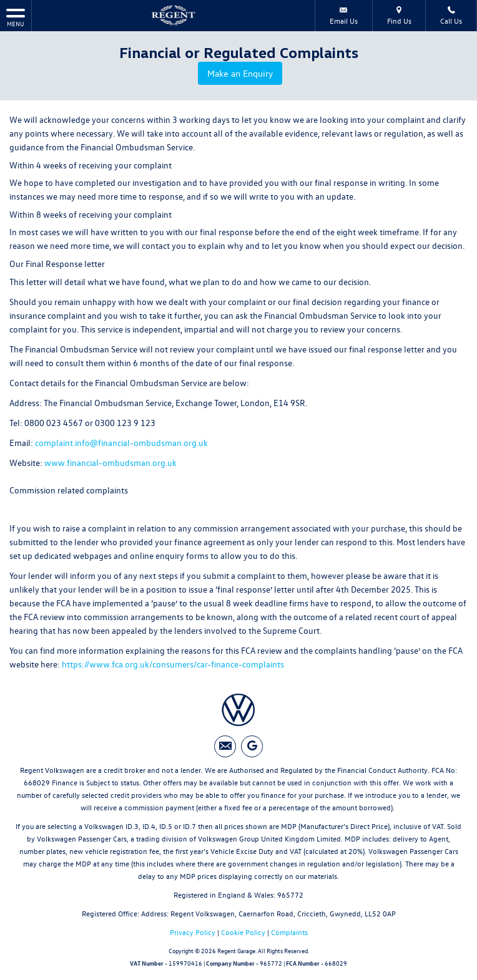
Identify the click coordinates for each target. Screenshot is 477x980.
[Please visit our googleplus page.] (252, 745)
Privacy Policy (193, 930)
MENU (16, 17)
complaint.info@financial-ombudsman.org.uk (121, 441)
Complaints (289, 930)
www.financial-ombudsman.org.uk (111, 461)
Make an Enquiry (242, 74)
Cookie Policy (243, 930)
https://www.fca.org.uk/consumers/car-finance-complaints (173, 662)
